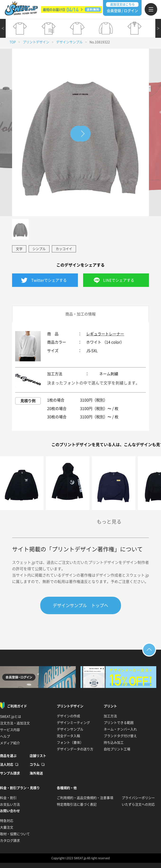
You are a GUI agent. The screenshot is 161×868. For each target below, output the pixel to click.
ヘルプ (5, 736)
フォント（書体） (70, 743)
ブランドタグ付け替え (120, 736)
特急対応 (7, 821)
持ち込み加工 (114, 743)
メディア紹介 (10, 743)
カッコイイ (64, 249)
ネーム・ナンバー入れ (120, 729)
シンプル (39, 249)
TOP (13, 42)
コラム (35, 764)
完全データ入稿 (68, 736)
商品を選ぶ (8, 756)
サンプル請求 (10, 773)
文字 (19, 249)
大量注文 (7, 827)
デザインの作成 (68, 716)
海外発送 (36, 773)
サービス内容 (10, 730)
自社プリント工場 (117, 749)
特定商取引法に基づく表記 (77, 804)
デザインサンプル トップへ (80, 605)
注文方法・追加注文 (15, 723)
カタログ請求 (10, 841)
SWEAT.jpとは (11, 717)
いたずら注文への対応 (138, 804)
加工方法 (110, 716)
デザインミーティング (73, 723)
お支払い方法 (10, 804)
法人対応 (7, 764)
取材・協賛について (15, 834)
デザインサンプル (69, 42)
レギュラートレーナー (105, 334)
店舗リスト (38, 756)
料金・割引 (8, 798)
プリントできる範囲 (119, 723)
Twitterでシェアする (49, 280)
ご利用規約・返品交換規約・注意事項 (85, 798)
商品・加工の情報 (80, 314)
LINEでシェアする (119, 280)
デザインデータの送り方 (75, 749)
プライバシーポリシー (138, 798)
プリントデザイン (36, 42)
